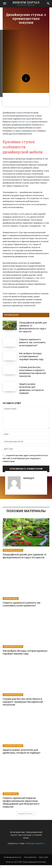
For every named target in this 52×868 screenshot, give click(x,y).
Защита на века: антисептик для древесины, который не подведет (22, 751)
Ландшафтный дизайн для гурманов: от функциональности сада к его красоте (33, 327)
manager (29, 478)
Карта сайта (43, 857)
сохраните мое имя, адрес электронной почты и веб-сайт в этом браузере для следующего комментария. (25, 458)
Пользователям (30, 857)
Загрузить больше (26, 814)
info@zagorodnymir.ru (35, 843)
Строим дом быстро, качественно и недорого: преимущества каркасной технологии (32, 372)
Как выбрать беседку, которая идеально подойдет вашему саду (31, 356)
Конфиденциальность (13, 857)
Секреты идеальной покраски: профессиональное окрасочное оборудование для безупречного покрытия (21, 802)
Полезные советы (11, 598)
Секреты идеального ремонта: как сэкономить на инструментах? (32, 342)
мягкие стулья (25, 122)
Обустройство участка (13, 550)
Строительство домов (13, 695)
